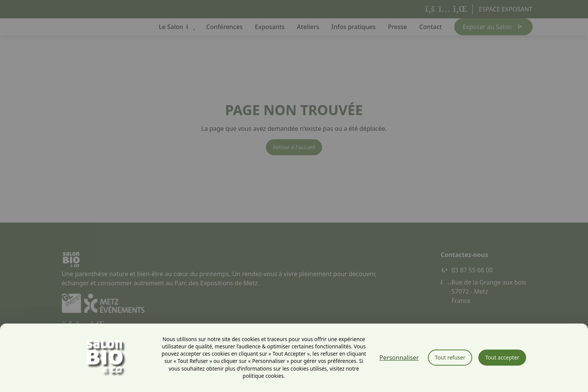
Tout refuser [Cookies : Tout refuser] (450, 357)
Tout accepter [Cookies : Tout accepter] (502, 357)
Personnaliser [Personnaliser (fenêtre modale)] (399, 358)
